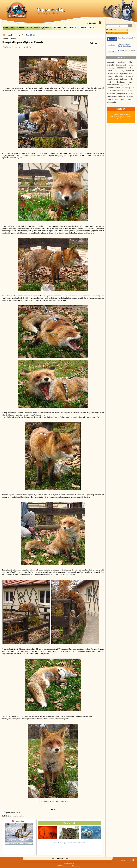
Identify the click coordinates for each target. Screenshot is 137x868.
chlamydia (111, 102)
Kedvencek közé (112, 30)
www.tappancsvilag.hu (48, 13)
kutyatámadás (113, 71)
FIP (126, 93)
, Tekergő (25, 47)
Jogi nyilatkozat (69, 863)
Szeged (120, 93)
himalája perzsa (113, 79)
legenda (110, 65)
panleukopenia (113, 85)
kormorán (130, 76)
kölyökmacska (116, 90)
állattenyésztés (121, 65)
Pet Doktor (57, 28)
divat (111, 82)
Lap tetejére (60, 858)
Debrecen (111, 93)
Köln (130, 62)
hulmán (110, 76)
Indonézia (124, 79)
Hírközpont (20, 28)
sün (130, 82)
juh (133, 88)
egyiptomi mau (127, 73)
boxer (130, 91)
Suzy (122, 71)
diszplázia (119, 76)
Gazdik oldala (9, 28)
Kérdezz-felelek (32, 28)
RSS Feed (8, 35)
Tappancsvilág (51, 9)
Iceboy (132, 79)
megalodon (129, 96)
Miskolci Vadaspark (15, 47)
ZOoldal (91, 28)
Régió (65, 28)
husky (121, 96)
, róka (30, 47)
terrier (131, 65)
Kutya (42, 28)
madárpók (122, 62)
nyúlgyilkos (112, 96)
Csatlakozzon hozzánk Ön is (121, 39)
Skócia (131, 94)
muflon (131, 68)
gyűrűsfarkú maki (128, 85)
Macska (48, 28)
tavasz (130, 99)
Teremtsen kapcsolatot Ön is (121, 51)
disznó (116, 73)
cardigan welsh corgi (116, 99)
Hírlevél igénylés (112, 33)
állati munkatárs (114, 88)
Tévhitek (83, 28)
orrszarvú (122, 68)
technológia (111, 68)
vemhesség (126, 88)
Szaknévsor (73, 28)
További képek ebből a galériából (19, 844)
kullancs (121, 82)
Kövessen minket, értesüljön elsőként (119, 45)
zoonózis (111, 62)
